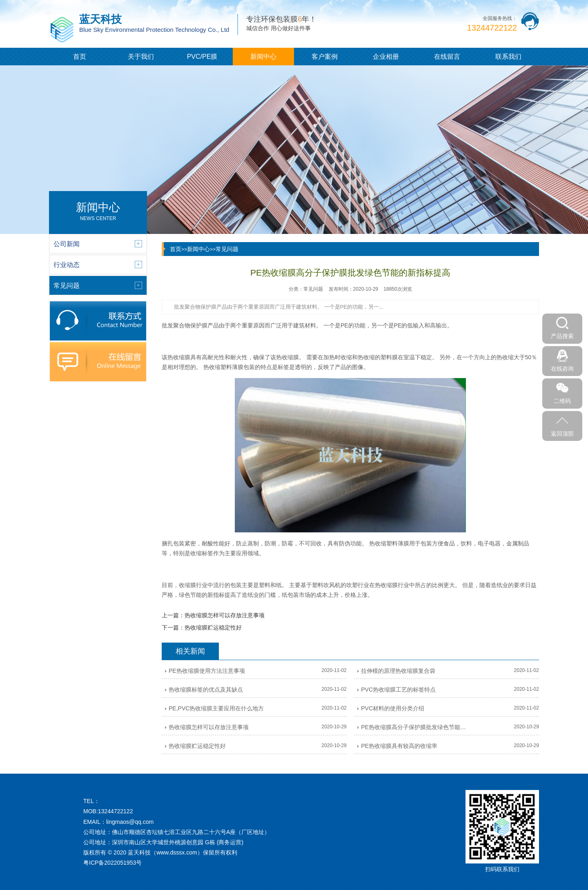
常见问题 (227, 249)
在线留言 (447, 57)
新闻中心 (263, 57)
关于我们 (141, 57)
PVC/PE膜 (202, 57)
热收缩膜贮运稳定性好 (213, 627)
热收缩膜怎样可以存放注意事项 (225, 615)
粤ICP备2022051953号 (112, 863)
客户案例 (325, 57)
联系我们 (508, 57)
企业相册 (386, 57)
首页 (80, 57)
